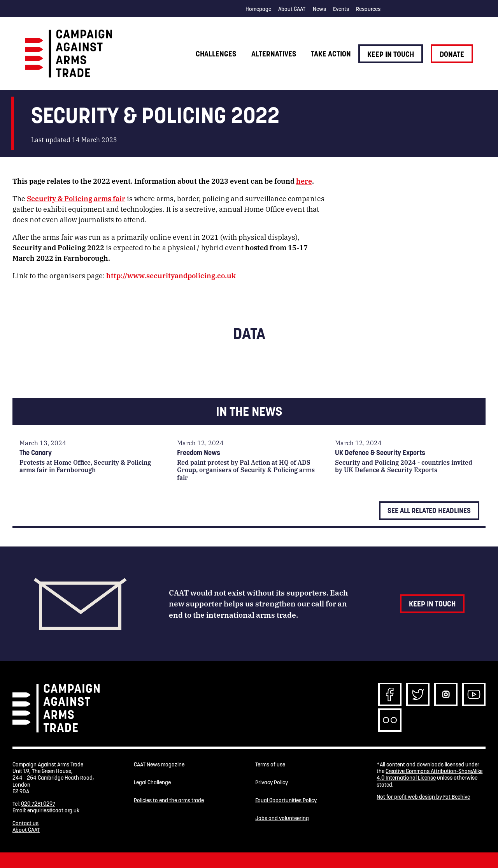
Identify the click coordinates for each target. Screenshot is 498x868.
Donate (452, 54)
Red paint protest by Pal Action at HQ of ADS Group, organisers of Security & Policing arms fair (246, 470)
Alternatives (274, 54)
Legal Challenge (152, 783)
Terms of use (270, 765)
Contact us (25, 823)
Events (341, 9)
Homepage (258, 9)
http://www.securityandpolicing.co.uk (171, 275)
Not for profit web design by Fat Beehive (423, 797)
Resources (368, 9)
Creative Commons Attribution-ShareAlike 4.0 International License (430, 774)
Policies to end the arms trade (169, 800)
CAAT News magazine (159, 765)
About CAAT (292, 9)
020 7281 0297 (38, 804)
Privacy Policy (272, 783)
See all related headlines (429, 510)
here (304, 181)
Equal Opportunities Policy (286, 800)
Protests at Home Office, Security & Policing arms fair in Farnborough (85, 466)
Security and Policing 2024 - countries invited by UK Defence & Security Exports (404, 466)
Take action (331, 54)
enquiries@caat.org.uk (53, 810)
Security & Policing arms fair (76, 198)
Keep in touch (391, 54)
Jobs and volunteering (282, 818)
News (319, 9)
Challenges (216, 54)
